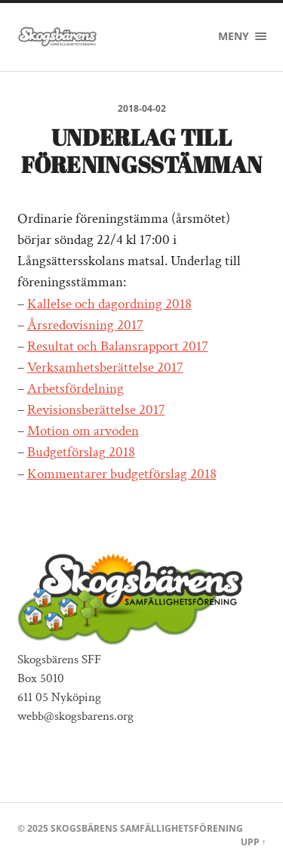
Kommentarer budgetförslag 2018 (122, 474)
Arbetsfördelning (75, 389)
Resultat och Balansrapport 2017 (118, 346)
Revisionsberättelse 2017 (96, 410)
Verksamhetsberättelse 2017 (105, 368)
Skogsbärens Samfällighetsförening (147, 828)
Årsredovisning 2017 (85, 325)
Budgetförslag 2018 (81, 452)
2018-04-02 (142, 108)
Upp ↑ (254, 842)
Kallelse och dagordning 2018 (109, 304)
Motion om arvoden (83, 431)
